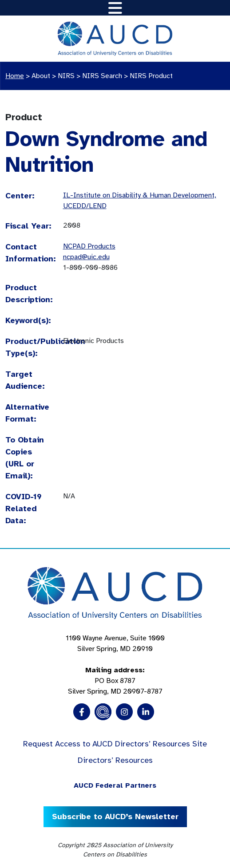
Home (15, 76)
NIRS (66, 76)
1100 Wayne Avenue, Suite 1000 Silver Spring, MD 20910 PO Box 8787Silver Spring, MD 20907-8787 (115, 665)
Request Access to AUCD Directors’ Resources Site (115, 744)
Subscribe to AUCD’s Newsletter (115, 817)
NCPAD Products (89, 246)
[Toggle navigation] (115, 8)
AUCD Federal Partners (115, 785)
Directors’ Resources (115, 760)
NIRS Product (151, 76)
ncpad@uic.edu (86, 257)
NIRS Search (102, 76)
